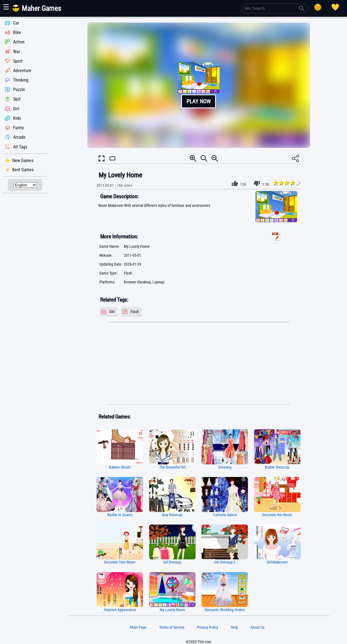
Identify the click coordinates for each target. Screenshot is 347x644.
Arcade (19, 137)
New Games (23, 161)
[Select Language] (25, 185)
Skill (17, 99)
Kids (17, 118)
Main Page (138, 627)
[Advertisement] (199, 363)
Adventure (22, 71)
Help (234, 627)
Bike (17, 32)
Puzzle (19, 90)
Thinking (21, 80)
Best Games (23, 170)
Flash (135, 312)
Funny (19, 128)
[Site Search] (275, 8)
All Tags (20, 147)
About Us (257, 627)
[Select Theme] (318, 7)
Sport (18, 61)
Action (19, 42)
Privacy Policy (208, 627)
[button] (199, 85)
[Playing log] (335, 7)
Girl (16, 109)
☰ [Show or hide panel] (6, 7)
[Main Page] (40, 10)
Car (16, 23)
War (17, 52)
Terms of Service (172, 627)
